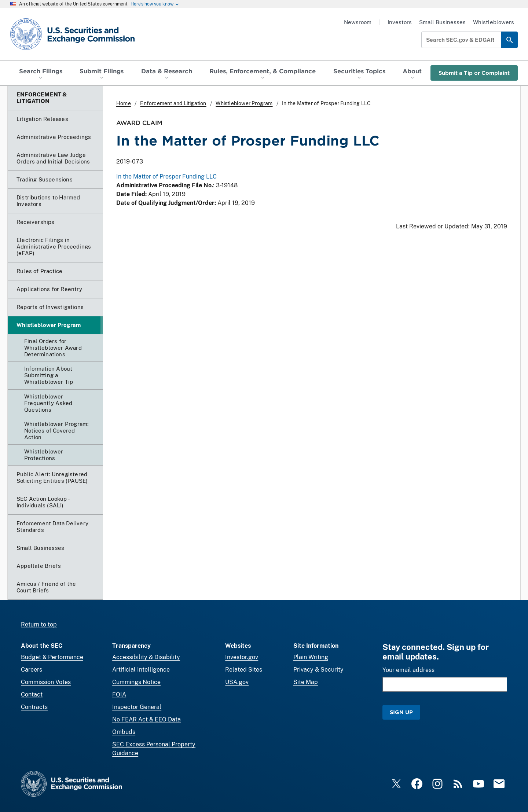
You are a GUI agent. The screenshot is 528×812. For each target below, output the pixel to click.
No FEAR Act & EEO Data (146, 719)
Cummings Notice (136, 682)
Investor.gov (242, 657)
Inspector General (137, 707)
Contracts (34, 707)
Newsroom (358, 22)
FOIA (119, 695)
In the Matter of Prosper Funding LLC (166, 177)
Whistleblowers (494, 22)
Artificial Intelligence (141, 670)
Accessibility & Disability (146, 657)
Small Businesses (442, 22)
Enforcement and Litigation (173, 103)
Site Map (306, 682)
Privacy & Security (318, 670)
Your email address (408, 670)
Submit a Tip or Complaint (474, 73)
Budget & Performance (52, 657)
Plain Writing (311, 657)
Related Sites (244, 670)
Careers (32, 670)
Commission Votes (46, 682)
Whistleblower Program (244, 103)
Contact (32, 695)
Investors (400, 22)
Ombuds (124, 732)
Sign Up (401, 712)
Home (124, 103)
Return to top (39, 624)
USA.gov (237, 682)
